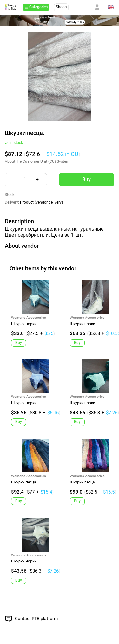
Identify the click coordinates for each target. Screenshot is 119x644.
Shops (61, 7)
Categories (38, 7)
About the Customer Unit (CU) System (37, 162)
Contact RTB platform (36, 619)
